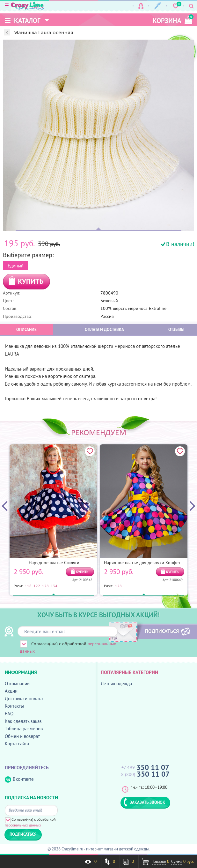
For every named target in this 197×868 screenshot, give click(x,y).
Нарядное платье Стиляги (54, 563)
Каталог (23, 21)
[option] (98, 135)
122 (37, 586)
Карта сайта (17, 744)
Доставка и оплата (24, 699)
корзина (172, 20)
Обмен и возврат (22, 736)
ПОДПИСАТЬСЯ (161, 631)
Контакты (14, 706)
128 (45, 586)
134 (54, 586)
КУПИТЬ (31, 281)
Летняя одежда (116, 684)
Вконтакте (19, 779)
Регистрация (158, 6)
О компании (17, 684)
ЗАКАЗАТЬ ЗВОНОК (144, 802)
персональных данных (23, 825)
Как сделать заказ (23, 721)
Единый (16, 266)
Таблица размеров (24, 729)
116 (28, 586)
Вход (141, 6)
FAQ (9, 714)
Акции (11, 691)
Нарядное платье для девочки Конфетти (145, 563)
